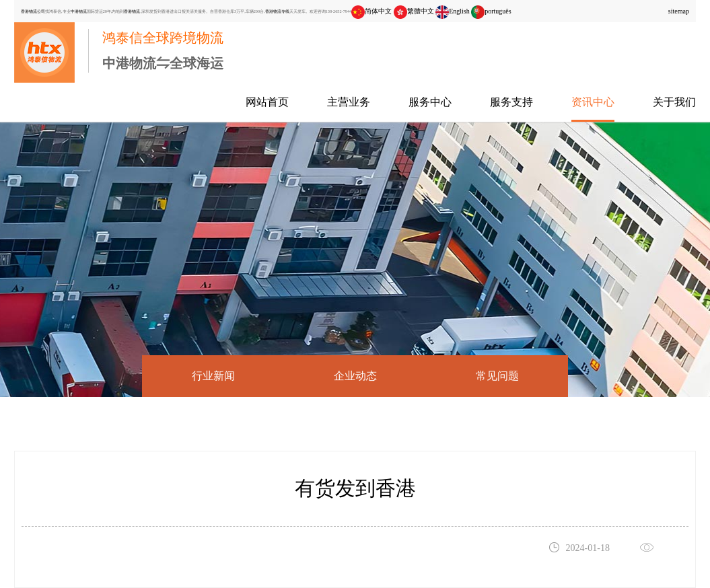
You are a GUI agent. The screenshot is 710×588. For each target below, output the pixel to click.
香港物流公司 (33, 11)
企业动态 (355, 376)
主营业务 (349, 102)
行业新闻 (213, 376)
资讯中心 (593, 102)
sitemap (679, 11)
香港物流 (132, 11)
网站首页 (267, 102)
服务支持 (511, 102)
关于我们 (674, 102)
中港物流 (79, 11)
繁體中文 (414, 11)
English (453, 11)
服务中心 (430, 102)
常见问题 (497, 376)
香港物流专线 (277, 11)
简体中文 (371, 11)
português (491, 11)
